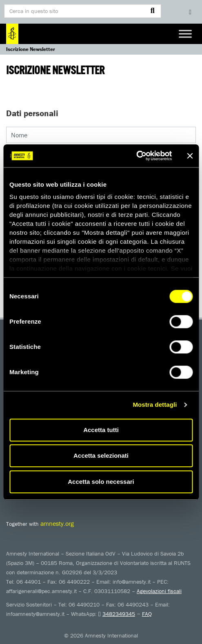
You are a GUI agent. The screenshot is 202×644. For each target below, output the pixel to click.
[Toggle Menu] (185, 34)
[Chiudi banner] (190, 156)
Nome (19, 135)
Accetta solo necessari (101, 482)
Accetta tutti (101, 430)
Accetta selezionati (101, 455)
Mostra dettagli (155, 405)
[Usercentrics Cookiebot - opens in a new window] (136, 156)
